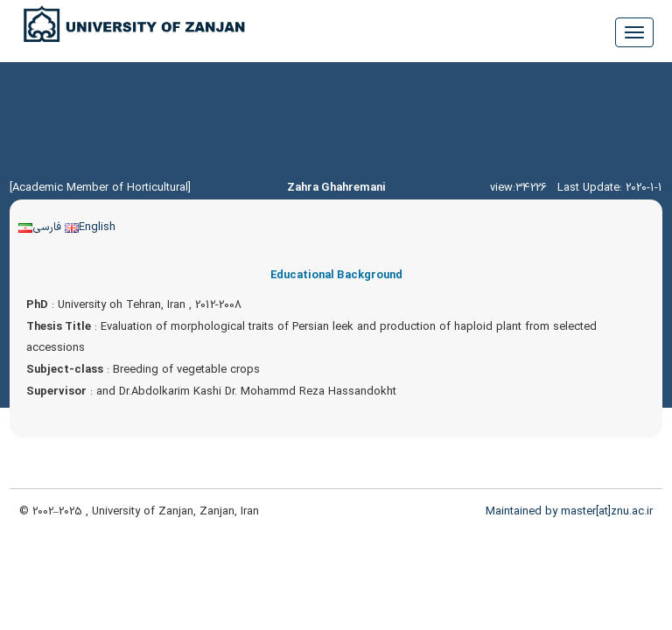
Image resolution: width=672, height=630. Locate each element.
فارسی (40, 227)
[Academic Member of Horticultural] (100, 188)
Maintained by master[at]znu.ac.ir (569, 511)
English (90, 227)
